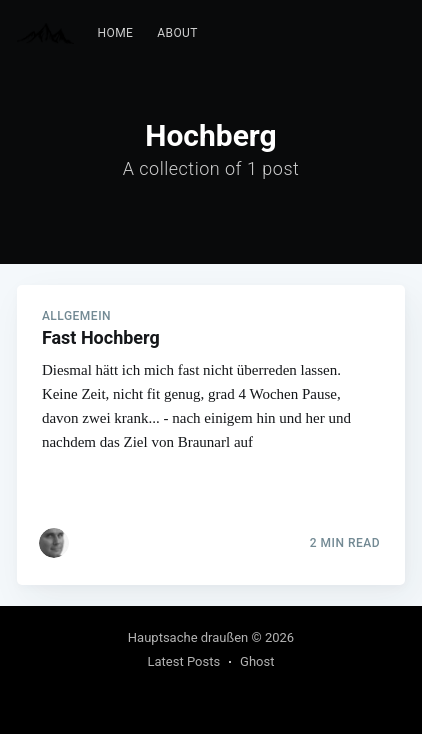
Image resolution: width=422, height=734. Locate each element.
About (177, 33)
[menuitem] (116, 33)
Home (116, 33)
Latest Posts (183, 661)
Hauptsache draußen (188, 637)
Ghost (257, 661)
